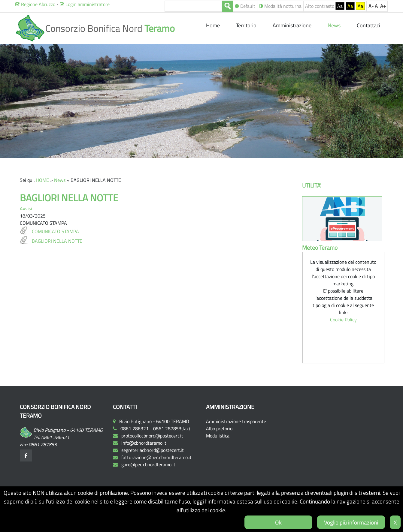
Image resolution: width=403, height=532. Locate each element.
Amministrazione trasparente (236, 421)
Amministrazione (292, 25)
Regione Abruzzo (35, 4)
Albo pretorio (219, 428)
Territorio (246, 25)
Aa (340, 6)
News (60, 180)
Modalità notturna (280, 6)
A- (371, 6)
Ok (278, 522)
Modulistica (218, 436)
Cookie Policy (343, 320)
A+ (383, 6)
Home (214, 25)
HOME (42, 180)
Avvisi (26, 209)
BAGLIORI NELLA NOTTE (57, 241)
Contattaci (368, 25)
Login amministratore (85, 4)
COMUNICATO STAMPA (55, 231)
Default (245, 6)
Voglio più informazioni (351, 522)
